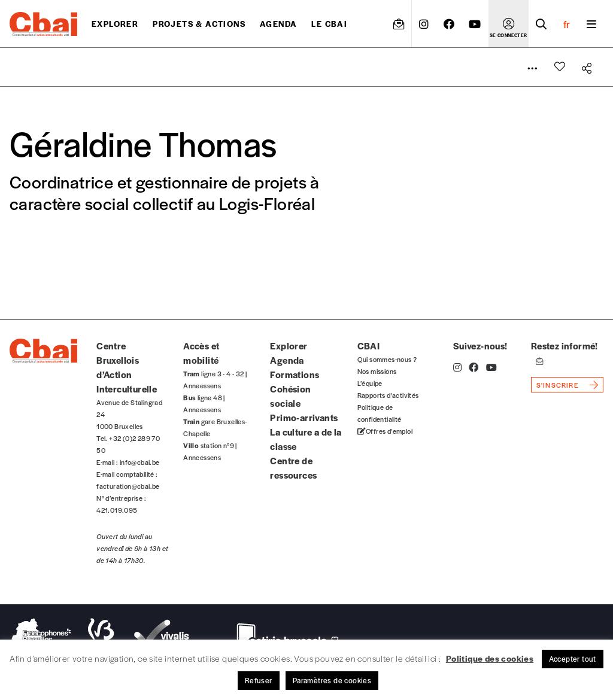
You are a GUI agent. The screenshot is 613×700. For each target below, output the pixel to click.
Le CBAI (329, 24)
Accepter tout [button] (573, 659)
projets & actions (199, 24)
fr (567, 24)
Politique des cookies (490, 658)
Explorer (115, 24)
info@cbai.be (140, 462)
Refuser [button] (259, 680)
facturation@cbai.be (128, 486)
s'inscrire (558, 385)
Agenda (278, 24)
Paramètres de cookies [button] (332, 680)
